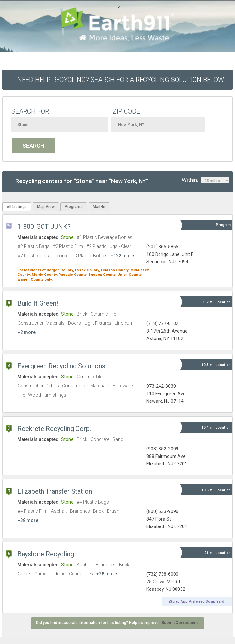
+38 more (28, 520)
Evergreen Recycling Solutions (61, 366)
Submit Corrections (180, 623)
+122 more (122, 256)
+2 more (27, 332)
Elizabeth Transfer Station (55, 491)
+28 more (107, 574)
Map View (46, 207)
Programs (74, 207)
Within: (206, 180)
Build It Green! (38, 303)
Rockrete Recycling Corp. (54, 429)
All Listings (17, 207)
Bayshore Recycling (46, 554)
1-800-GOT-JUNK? (44, 227)
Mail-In (99, 207)
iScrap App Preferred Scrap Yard (197, 601)
